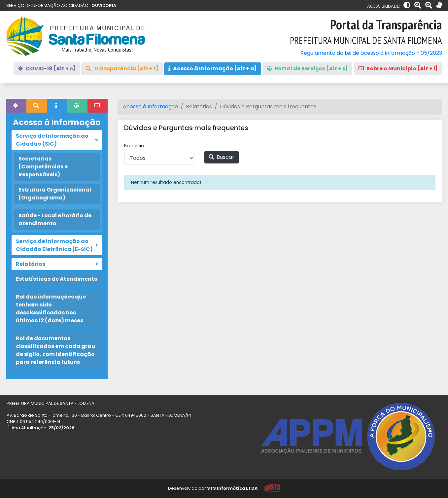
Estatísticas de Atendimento (57, 279)
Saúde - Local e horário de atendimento (55, 219)
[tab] (17, 106)
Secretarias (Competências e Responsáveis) (43, 167)
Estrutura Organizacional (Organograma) (55, 194)
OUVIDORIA (104, 5)
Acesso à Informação (150, 107)
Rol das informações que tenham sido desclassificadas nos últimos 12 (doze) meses (51, 309)
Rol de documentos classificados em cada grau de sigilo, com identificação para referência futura (55, 350)
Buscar (222, 157)
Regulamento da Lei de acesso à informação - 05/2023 (371, 53)
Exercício (134, 146)
